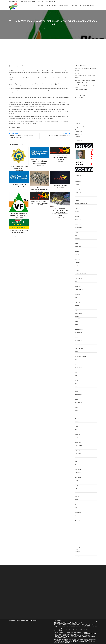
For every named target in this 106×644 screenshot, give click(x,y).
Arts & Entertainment (79, 195)
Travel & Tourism (78, 518)
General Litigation (78, 292)
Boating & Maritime (74, 637)
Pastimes (77, 421)
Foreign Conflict (78, 284)
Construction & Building (59, 631)
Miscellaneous (78, 381)
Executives (63, 641)
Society (76, 480)
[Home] (32, 28)
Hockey (76, 311)
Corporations (77, 230)
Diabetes (77, 243)
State (76, 488)
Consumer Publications (75, 623)
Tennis (76, 505)
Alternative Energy (72, 630)
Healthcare (77, 305)
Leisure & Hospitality (79, 349)
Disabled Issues (78, 246)
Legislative (77, 346)
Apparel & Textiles (81, 630)
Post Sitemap (77, 550)
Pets (76, 429)
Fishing (76, 641)
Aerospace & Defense (79, 179)
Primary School (78, 443)
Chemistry (75, 634)
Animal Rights (78, 192)
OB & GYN (77, 413)
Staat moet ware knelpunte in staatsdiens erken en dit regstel (19, 215)
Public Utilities (78, 453)
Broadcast (77, 209)
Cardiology (89, 626)
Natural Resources (79, 397)
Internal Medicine (78, 332)
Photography (77, 435)
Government (39, 66)
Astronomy (60, 634)
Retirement (77, 459)
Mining (76, 375)
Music (76, 389)
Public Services (78, 451)
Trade (76, 507)
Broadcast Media (31, 1)
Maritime (76, 359)
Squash (76, 486)
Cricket (76, 233)
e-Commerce (79, 641)
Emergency (77, 260)
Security (76, 467)
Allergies (68, 626)
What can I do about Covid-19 (81, 89)
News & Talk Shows (79, 402)
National (46, 66)
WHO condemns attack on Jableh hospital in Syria (19, 185)
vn (21, 127)
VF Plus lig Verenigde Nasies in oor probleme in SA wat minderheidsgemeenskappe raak (56, 28)
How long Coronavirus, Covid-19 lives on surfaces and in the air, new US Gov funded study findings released (85, 86)
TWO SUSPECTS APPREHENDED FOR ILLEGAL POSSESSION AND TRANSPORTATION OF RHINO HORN (60, 212)
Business (77, 211)
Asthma (81, 626)
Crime (76, 235)
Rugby (76, 462)
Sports (76, 483)
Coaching (86, 640)
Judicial (76, 338)
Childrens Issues (78, 219)
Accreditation (21, 1)
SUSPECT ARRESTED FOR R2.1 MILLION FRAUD (19, 167)
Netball (76, 400)
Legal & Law (77, 343)
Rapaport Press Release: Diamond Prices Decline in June (39, 189)
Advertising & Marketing (63, 624)
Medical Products (78, 367)
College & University (79, 225)
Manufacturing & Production (81, 357)
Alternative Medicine (79, 190)
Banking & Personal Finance (81, 203)
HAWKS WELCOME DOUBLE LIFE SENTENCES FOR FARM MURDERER (39, 203)
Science (76, 464)
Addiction (63, 626)
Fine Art (79, 622)
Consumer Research (58, 641)
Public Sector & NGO (79, 448)
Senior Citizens (78, 470)
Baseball (59, 637)
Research (77, 456)
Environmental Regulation (80, 273)
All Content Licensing (13, 1)
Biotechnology (69, 634)
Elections (77, 254)
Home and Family (78, 314)
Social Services (78, 478)
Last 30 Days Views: (79, 97)
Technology (77, 496)
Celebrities (77, 217)
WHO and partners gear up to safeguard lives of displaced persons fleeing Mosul (39, 162)
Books (69, 624)
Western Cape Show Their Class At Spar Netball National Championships (19, 232)
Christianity (81, 635)
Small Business (78, 472)
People (76, 427)
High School (77, 308)
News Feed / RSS (45, 1)
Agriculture (77, 184)
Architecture (87, 630)
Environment (77, 270)
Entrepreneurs (78, 268)
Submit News (52, 1)
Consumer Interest (79, 227)
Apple (60, 638)
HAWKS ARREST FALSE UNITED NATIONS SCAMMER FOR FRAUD (60, 158)
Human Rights (78, 319)
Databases (62, 642)
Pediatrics (77, 424)
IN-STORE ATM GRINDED (60, 185)
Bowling (81, 637)
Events (76, 276)
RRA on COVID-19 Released (81, 79)
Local (76, 354)
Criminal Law (77, 238)
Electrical (77, 257)
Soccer (76, 475)
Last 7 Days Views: (79, 96)
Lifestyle (76, 351)
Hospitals (77, 316)
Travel (76, 515)
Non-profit (77, 405)
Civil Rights (77, 222)
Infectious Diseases (79, 330)
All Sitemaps (77, 552)
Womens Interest (78, 521)
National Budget (78, 394)
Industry (76, 327)
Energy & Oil (77, 265)
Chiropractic (95, 626)
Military (76, 373)
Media (26, 1)
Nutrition (76, 410)
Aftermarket (61, 623)
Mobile (76, 383)
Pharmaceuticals (78, 432)
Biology (64, 634)
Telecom (76, 499)
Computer (64, 638)
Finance (76, 281)
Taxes (76, 494)
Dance (76, 241)
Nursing (76, 408)
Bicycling (68, 637)
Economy (77, 249)
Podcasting (93, 634)
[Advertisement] (53, 54)
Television (77, 502)
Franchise (72, 641)
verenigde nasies (15, 127)
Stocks (76, 491)
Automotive (77, 200)
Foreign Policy (31, 66)
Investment (77, 335)
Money (76, 386)
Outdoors (77, 418)
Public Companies (79, 445)
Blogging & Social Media (72, 633)
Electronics (68, 642)
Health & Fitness (78, 300)
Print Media (38, 1)
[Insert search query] (86, 557)
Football (92, 637)
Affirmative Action (78, 182)
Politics (76, 437)
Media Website (57, 621)
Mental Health (78, 370)
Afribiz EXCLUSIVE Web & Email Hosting (29, 621)
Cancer (76, 214)
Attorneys (77, 198)
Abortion (59, 626)
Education (77, 252)
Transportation (78, 510)
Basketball (63, 637)
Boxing (85, 637)
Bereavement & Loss (75, 640)
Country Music (70, 622)
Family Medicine (78, 279)
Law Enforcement (78, 340)
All (25, 66)
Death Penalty (85, 641)
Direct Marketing (72, 641)
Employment (77, 262)
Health (76, 297)
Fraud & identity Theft (79, 289)
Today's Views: (78, 94)
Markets (76, 362)
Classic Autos (67, 623)
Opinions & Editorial (79, 416)
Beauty (76, 206)
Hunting (76, 322)
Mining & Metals (78, 378)
